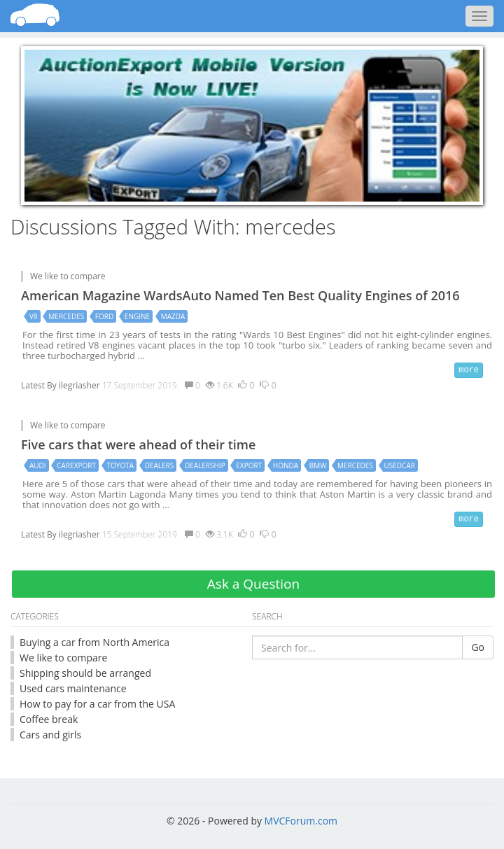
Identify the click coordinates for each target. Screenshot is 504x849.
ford (104, 316)
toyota (121, 465)
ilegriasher (79, 385)
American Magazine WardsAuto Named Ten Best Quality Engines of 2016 (240, 295)
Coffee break (49, 719)
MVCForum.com (301, 821)
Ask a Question (253, 584)
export (249, 465)
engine (137, 316)
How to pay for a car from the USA (97, 704)
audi (38, 465)
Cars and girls (50, 735)
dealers (160, 465)
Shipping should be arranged (85, 673)
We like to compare (68, 276)
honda (286, 465)
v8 (34, 316)
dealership (205, 465)
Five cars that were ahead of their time (138, 444)
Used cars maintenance (73, 688)
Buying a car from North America (94, 642)
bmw (318, 465)
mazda (173, 316)
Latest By (39, 385)
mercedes (66, 316)
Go (478, 647)
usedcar (400, 465)
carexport (76, 465)
